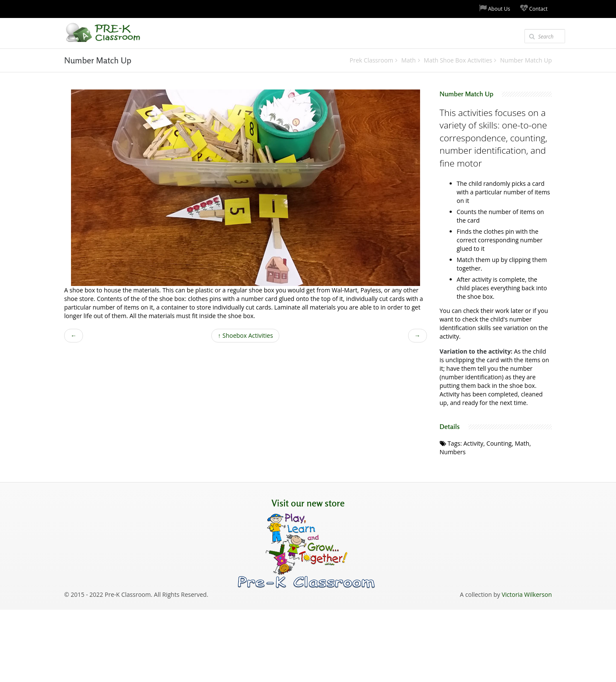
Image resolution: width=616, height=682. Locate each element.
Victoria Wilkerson (527, 594)
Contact (534, 8)
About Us (495, 8)
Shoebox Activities (245, 335)
